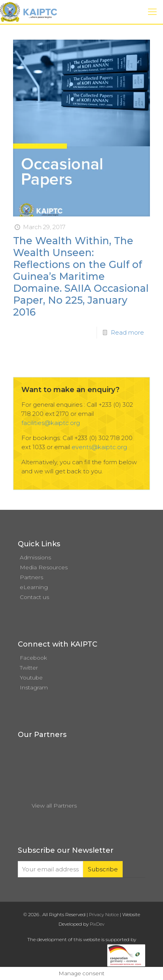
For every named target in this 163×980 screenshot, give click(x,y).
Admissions (35, 557)
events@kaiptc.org (99, 447)
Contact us (34, 597)
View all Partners (54, 806)
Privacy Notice (104, 915)
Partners (31, 577)
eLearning (34, 587)
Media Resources (44, 567)
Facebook (33, 658)
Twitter (29, 668)
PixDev (97, 924)
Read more (127, 332)
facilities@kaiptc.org (51, 423)
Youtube (31, 678)
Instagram (34, 687)
